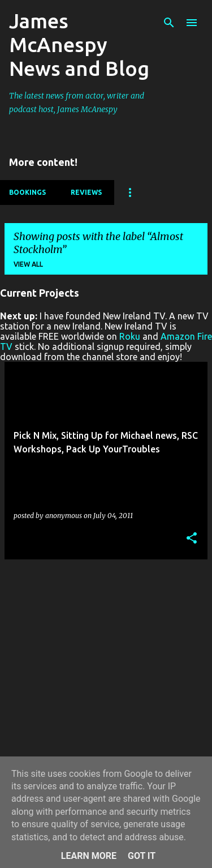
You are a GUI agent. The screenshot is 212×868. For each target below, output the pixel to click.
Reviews (86, 192)
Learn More (89, 856)
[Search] (169, 23)
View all (28, 264)
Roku (130, 336)
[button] (192, 539)
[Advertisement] (106, 675)
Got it (142, 856)
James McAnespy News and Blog (79, 44)
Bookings (27, 192)
